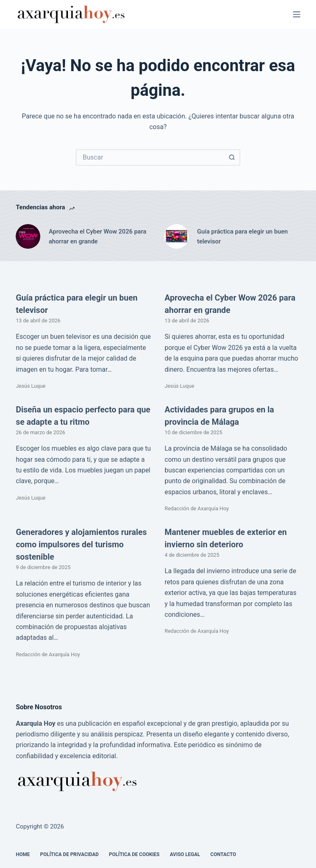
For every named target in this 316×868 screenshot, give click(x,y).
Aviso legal (185, 854)
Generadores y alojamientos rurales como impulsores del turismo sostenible (81, 544)
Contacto (223, 854)
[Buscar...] (150, 157)
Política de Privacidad (69, 854)
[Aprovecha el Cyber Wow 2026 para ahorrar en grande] (28, 236)
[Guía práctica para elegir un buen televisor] (177, 236)
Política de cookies (134, 854)
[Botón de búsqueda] (232, 157)
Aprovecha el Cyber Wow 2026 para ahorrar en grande (97, 237)
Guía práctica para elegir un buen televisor (242, 237)
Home (23, 854)
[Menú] (297, 14)
